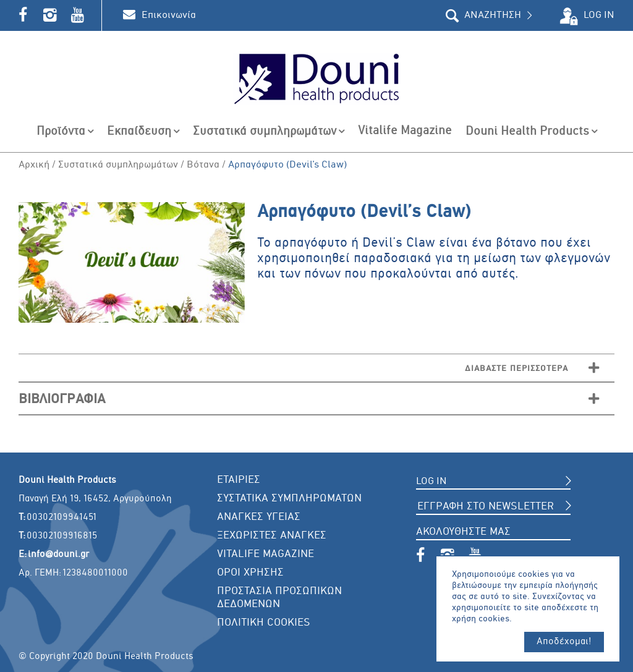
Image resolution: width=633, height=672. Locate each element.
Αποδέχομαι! (564, 642)
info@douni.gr (58, 555)
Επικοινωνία (169, 15)
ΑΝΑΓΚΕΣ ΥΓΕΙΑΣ (259, 517)
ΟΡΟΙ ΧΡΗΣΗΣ (250, 573)
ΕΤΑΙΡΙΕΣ (239, 480)
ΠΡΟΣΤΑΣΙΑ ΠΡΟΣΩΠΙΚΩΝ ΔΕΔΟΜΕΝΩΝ (279, 598)
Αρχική (34, 165)
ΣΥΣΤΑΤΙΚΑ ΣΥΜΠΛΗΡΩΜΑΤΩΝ (289, 499)
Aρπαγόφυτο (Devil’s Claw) (287, 165)
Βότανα (203, 165)
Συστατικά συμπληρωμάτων (118, 165)
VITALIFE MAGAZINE (266, 554)
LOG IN (599, 15)
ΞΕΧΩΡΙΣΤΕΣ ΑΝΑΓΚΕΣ (272, 536)
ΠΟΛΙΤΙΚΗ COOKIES (264, 623)
